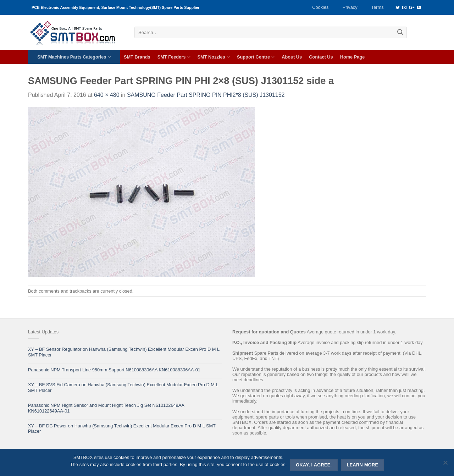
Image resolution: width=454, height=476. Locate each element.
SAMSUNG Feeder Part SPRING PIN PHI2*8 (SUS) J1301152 (206, 95)
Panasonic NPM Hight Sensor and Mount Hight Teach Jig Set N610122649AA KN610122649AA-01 (106, 408)
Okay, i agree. (314, 465)
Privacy (350, 7)
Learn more (363, 465)
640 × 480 (107, 95)
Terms (378, 7)
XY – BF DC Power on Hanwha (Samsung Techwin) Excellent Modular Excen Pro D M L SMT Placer (122, 428)
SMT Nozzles (214, 57)
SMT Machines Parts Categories (74, 57)
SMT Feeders (174, 57)
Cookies (320, 7)
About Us (292, 57)
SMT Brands (137, 57)
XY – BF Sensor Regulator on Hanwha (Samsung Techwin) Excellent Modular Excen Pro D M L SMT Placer (124, 352)
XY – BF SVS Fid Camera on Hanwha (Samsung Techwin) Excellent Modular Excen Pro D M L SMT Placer (123, 387)
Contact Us (321, 57)
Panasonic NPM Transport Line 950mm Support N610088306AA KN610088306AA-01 (114, 370)
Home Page (353, 57)
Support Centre (256, 57)
